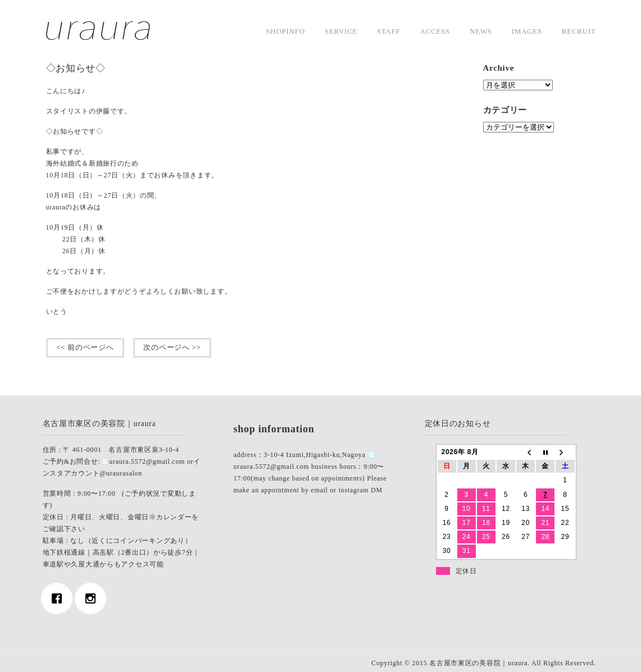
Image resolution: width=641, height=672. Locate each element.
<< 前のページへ (85, 347)
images (527, 31)
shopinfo (285, 31)
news (481, 31)
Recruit (579, 31)
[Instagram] (93, 598)
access (435, 31)
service (341, 31)
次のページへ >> (172, 347)
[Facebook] (60, 598)
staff (389, 31)
